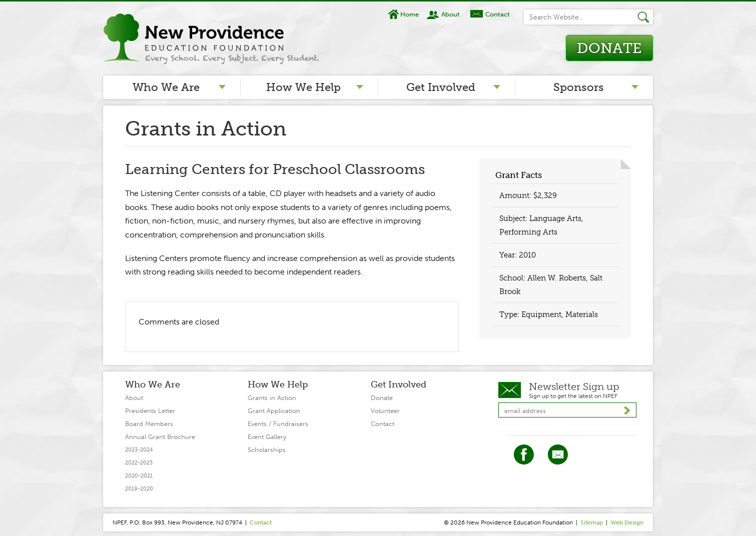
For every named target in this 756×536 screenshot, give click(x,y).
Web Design (627, 522)
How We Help (303, 87)
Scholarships (267, 450)
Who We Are (166, 87)
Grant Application (274, 411)
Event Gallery (267, 437)
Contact (498, 14)
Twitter (558, 454)
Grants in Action (272, 398)
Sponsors (579, 87)
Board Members (149, 424)
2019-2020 (139, 489)
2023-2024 (139, 450)
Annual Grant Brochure (160, 437)
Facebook (524, 454)
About (451, 14)
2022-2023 (139, 463)
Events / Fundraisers (278, 424)
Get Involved (441, 87)
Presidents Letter (150, 411)
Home (410, 14)
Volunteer (385, 411)
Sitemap (592, 522)
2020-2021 (139, 476)
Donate (609, 48)
